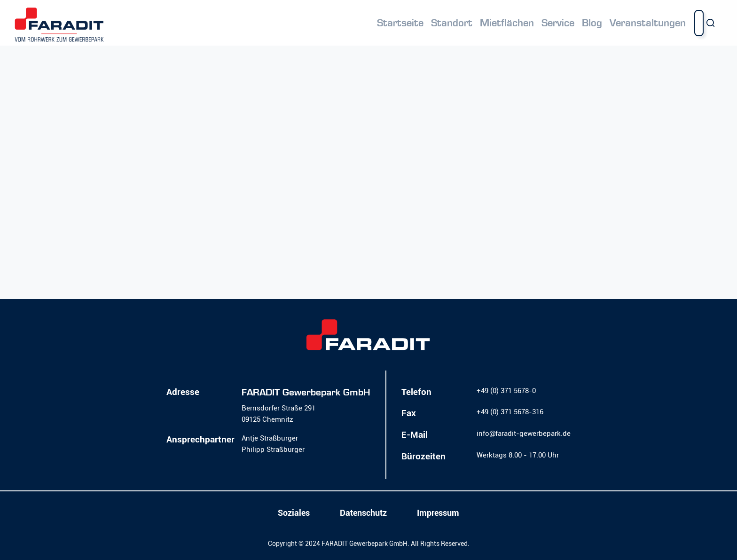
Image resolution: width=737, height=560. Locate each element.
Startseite (400, 23)
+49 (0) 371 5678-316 (510, 412)
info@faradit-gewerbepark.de (524, 434)
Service (558, 23)
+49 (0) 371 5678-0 (506, 391)
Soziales (294, 513)
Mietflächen (507, 23)
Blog (592, 23)
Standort (452, 23)
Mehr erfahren (64, 209)
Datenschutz (363, 513)
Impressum (438, 513)
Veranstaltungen (648, 23)
